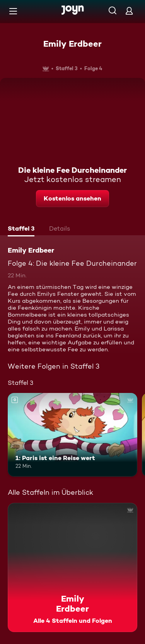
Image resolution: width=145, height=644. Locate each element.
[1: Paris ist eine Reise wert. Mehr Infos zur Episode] (72, 435)
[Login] (129, 11)
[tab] (21, 229)
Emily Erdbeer (72, 44)
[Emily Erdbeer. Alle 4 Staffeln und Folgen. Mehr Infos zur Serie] (72, 567)
